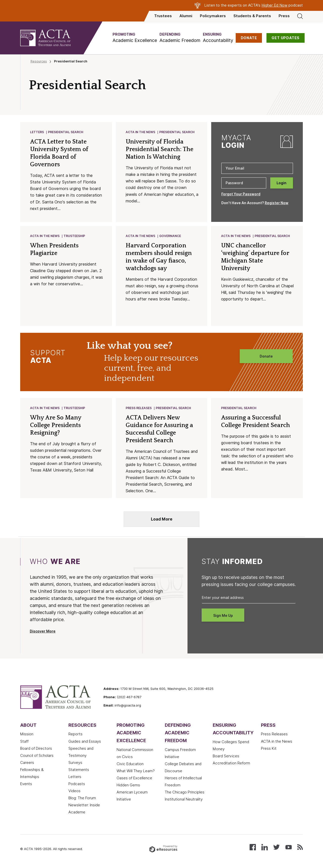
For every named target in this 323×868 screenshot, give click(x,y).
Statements (79, 770)
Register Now (277, 203)
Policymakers (213, 16)
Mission (27, 734)
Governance (170, 236)
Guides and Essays (85, 741)
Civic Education (130, 764)
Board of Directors (36, 748)
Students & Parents (252, 16)
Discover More (43, 631)
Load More (162, 519)
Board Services (226, 756)
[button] (135, 38)
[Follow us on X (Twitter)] (276, 847)
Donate (266, 356)
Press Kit (269, 748)
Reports (75, 734)
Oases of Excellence (134, 778)
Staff (24, 741)
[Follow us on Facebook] (253, 847)
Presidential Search (66, 132)
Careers (27, 763)
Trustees (163, 16)
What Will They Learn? (136, 771)
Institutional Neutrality (184, 799)
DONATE (249, 38)
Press (284, 16)
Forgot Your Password (241, 194)
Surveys (75, 763)
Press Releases (139, 408)
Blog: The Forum (82, 798)
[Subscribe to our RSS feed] (300, 847)
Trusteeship (75, 236)
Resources (39, 61)
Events (26, 784)
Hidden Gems (128, 785)
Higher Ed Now (274, 5)
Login (281, 183)
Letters (37, 132)
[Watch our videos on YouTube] (289, 847)
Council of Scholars (37, 756)
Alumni (186, 16)
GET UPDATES (286, 38)
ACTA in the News (141, 132)
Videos (74, 791)
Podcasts (77, 784)
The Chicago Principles (185, 792)
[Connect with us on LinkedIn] (265, 847)
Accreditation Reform (231, 763)
